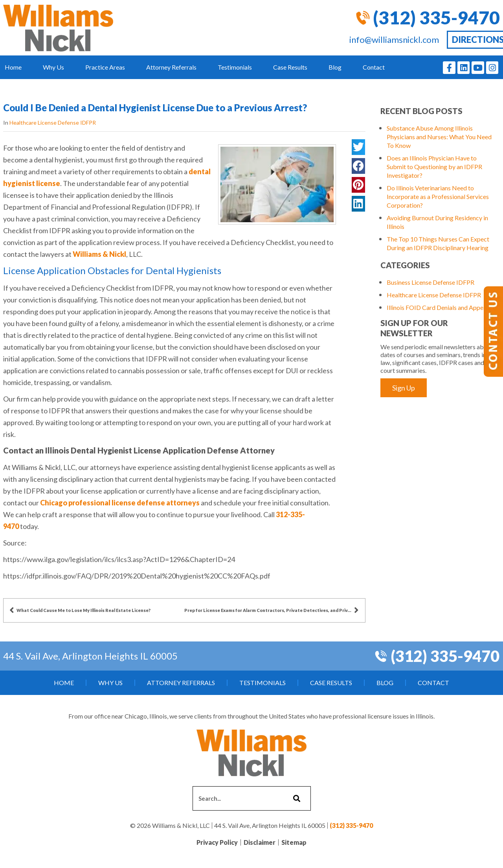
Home (13, 67)
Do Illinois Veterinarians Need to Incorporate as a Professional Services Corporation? (438, 196)
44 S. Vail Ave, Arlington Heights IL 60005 (90, 656)
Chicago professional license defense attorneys (120, 503)
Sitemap (294, 842)
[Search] (296, 798)
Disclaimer (260, 842)
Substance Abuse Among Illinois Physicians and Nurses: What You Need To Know (439, 137)
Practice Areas (105, 67)
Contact (374, 67)
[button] (358, 147)
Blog (335, 67)
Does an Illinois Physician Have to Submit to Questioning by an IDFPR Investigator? (434, 167)
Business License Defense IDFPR (430, 282)
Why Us (53, 67)
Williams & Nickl (99, 254)
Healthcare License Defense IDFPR (53, 123)
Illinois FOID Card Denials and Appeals (439, 307)
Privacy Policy (217, 842)
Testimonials (235, 67)
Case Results (290, 67)
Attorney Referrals (171, 67)
